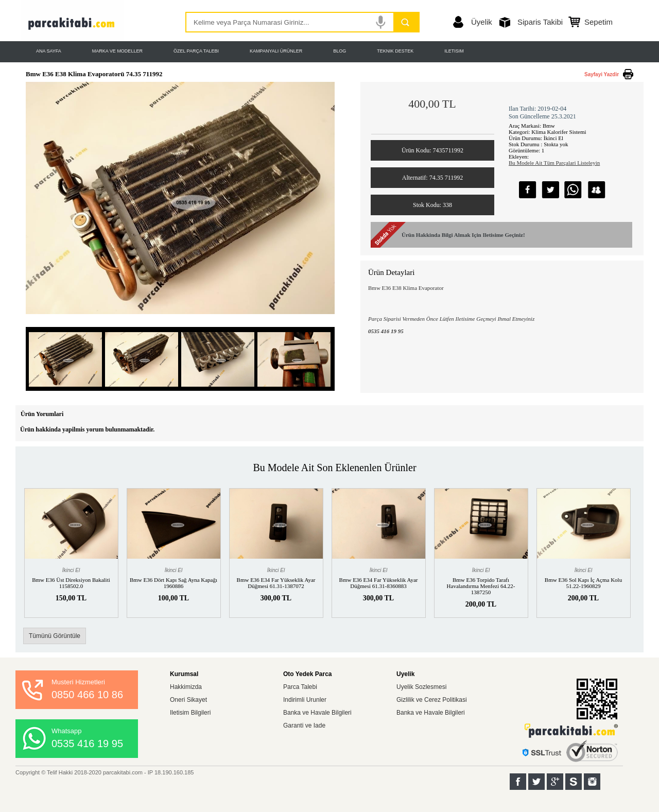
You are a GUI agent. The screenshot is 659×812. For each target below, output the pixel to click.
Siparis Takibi (540, 22)
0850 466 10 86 (87, 695)
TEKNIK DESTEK (395, 51)
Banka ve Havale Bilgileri (317, 713)
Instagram (592, 782)
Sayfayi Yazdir (602, 74)
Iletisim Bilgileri (190, 713)
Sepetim (599, 22)
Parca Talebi (300, 687)
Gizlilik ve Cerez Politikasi (432, 700)
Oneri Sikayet (188, 700)
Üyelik (482, 22)
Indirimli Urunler (305, 700)
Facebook (518, 782)
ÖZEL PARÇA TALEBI (196, 51)
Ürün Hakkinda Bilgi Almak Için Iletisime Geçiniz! (463, 235)
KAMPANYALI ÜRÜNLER (276, 51)
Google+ (555, 782)
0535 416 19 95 (87, 744)
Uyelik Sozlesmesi (421, 687)
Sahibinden (574, 782)
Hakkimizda (186, 687)
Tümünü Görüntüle (55, 636)
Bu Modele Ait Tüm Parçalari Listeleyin (554, 163)
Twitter (536, 782)
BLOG (340, 51)
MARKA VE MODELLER (117, 51)
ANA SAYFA (49, 51)
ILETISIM (454, 51)
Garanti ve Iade (304, 725)
